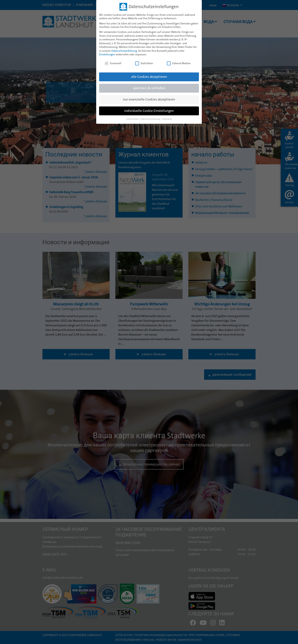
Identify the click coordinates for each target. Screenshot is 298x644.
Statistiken (144, 63)
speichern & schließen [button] (149, 88)
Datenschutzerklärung (124, 51)
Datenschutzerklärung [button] (151, 119)
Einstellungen (107, 54)
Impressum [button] (167, 119)
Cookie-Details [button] (133, 119)
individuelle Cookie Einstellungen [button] (149, 111)
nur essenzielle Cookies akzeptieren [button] (149, 99)
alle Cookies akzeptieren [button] (149, 77)
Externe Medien (179, 63)
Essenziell (113, 63)
